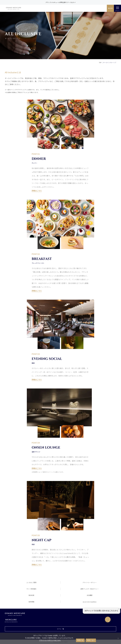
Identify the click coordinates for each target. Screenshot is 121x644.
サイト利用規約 (31, 589)
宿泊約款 (31, 595)
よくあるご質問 (31, 582)
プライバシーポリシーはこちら (50, 640)
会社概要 (90, 595)
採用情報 (31, 602)
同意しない (91, 640)
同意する (80, 640)
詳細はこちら (37, 191)
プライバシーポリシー (90, 582)
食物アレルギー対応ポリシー (90, 589)
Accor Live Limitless (90, 602)
